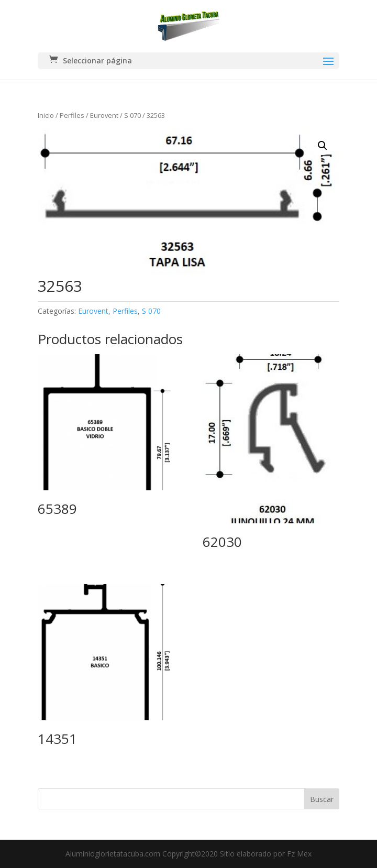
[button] (323, 146)
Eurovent (104, 115)
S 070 (132, 115)
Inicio (46, 115)
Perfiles (72, 115)
